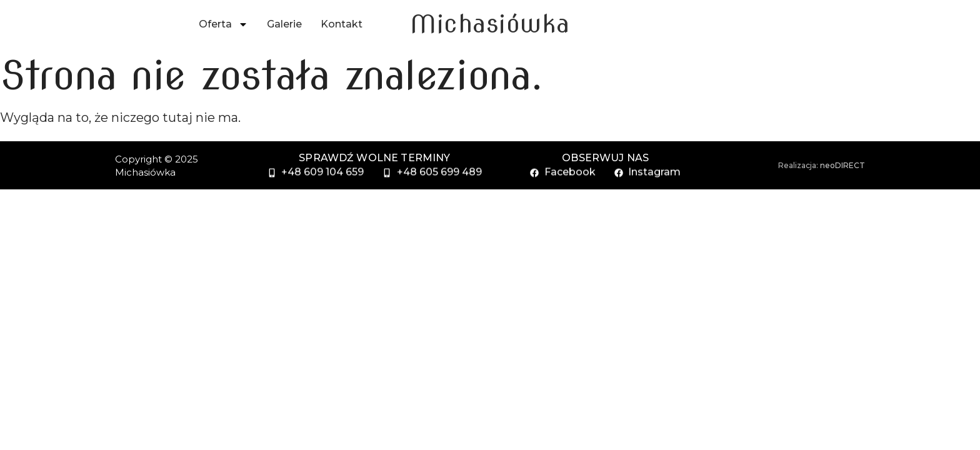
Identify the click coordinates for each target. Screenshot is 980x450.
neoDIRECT (842, 165)
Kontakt (342, 24)
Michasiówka (490, 24)
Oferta (223, 24)
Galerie (284, 24)
